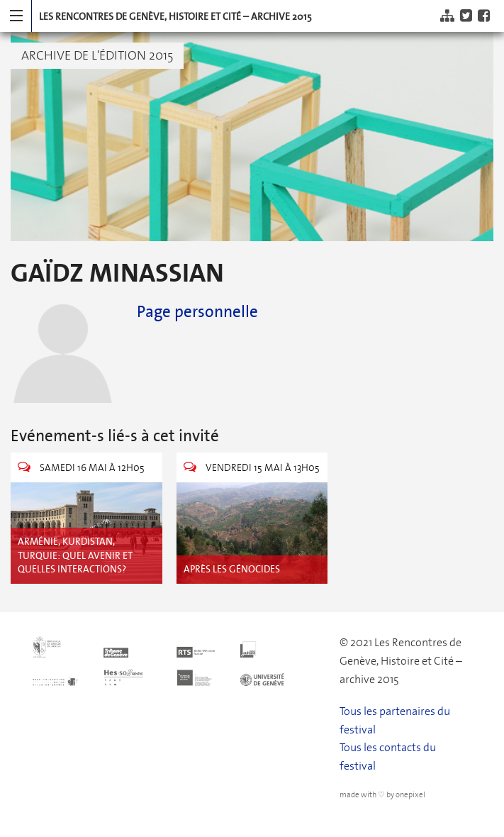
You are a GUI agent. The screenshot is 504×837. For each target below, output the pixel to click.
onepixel (410, 795)
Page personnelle (197, 311)
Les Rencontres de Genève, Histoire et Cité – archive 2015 (175, 16)
